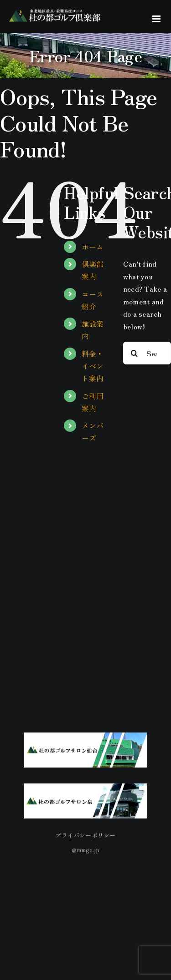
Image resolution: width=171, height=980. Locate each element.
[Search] (135, 353)
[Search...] (147, 353)
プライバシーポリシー (85, 835)
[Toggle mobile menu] (157, 19)
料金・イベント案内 (93, 366)
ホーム (93, 247)
